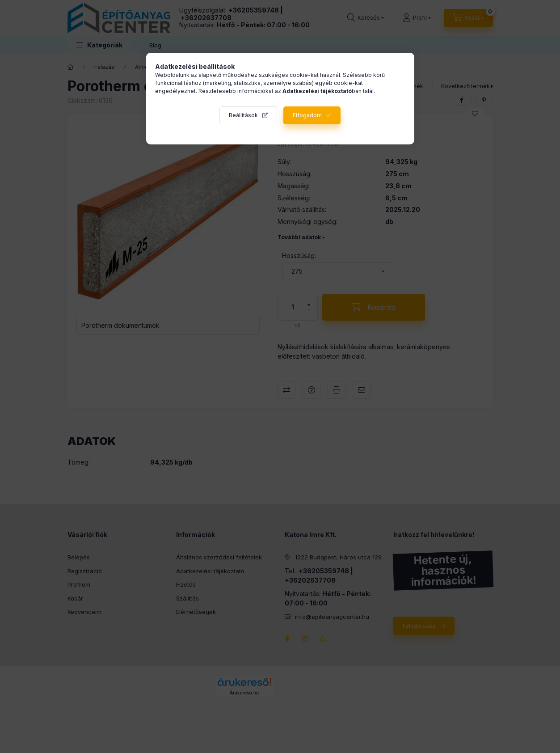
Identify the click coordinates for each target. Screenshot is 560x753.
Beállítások (243, 115)
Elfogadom (307, 115)
